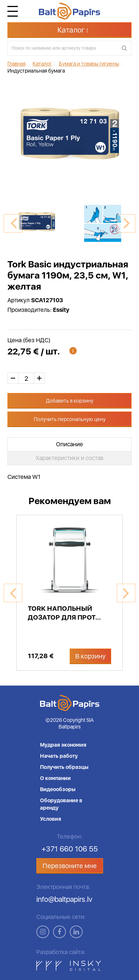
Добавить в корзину (70, 401)
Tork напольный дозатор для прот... (64, 613)
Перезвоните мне (70, 866)
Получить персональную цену (70, 419)
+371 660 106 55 (70, 849)
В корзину (90, 656)
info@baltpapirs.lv (64, 899)
